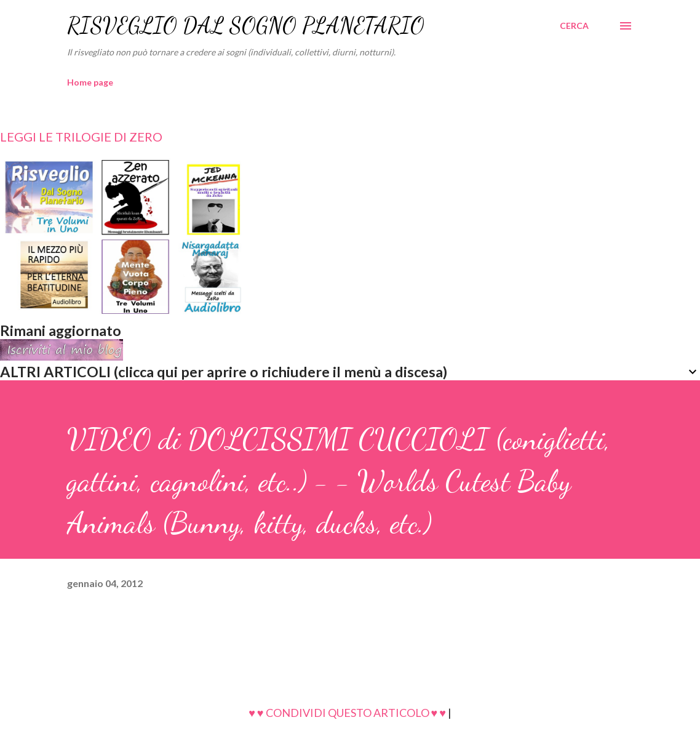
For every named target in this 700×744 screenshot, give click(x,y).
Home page (90, 82)
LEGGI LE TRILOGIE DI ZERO (81, 137)
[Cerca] (574, 26)
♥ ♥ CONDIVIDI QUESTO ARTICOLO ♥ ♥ (347, 713)
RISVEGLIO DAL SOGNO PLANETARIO (246, 26)
